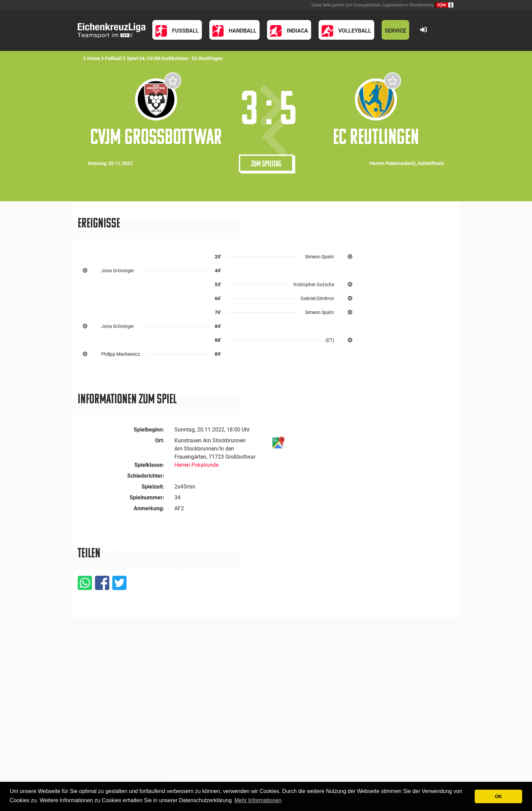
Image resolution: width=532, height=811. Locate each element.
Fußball (113, 58)
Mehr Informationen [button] (258, 800)
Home (94, 58)
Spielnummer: (147, 497)
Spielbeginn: (149, 430)
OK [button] (498, 796)
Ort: (160, 440)
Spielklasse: (149, 465)
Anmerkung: (149, 508)
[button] (177, 30)
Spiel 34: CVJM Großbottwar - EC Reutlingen (175, 58)
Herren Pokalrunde (196, 465)
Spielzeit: (153, 487)
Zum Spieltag (266, 163)
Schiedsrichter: (146, 476)
